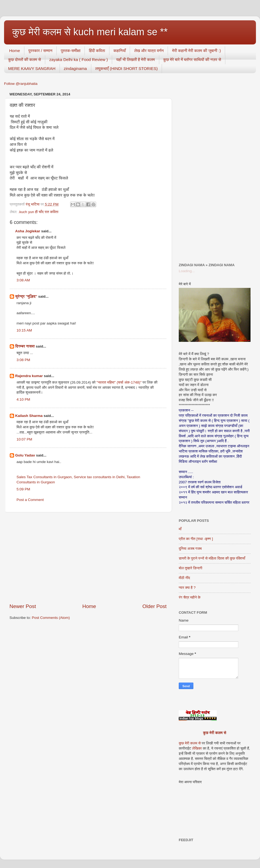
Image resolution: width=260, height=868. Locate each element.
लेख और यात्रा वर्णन (149, 51)
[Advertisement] (88, 558)
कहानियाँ (120, 51)
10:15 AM (24, 330)
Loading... (187, 271)
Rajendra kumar (29, 376)
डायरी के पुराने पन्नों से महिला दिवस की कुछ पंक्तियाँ (212, 558)
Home (15, 51)
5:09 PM (23, 489)
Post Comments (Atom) (51, 618)
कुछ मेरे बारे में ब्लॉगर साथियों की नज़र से (192, 60)
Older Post (155, 606)
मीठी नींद (184, 578)
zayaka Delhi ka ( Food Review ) (79, 60)
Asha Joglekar (28, 231)
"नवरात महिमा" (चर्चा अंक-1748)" (119, 382)
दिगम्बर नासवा (25, 346)
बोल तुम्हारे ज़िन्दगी (191, 568)
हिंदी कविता (97, 51)
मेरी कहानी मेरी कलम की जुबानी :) (196, 51)
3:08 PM (23, 360)
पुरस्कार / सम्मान (40, 51)
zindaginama (75, 68)
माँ (180, 529)
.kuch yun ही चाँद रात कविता (38, 212)
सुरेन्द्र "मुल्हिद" (26, 296)
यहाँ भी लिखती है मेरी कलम (136, 60)
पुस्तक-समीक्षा (71, 51)
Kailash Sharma (29, 416)
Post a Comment (30, 500)
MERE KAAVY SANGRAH (32, 68)
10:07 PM (24, 439)
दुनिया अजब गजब (190, 549)
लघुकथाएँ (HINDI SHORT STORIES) (127, 68)
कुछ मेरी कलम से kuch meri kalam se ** (90, 32)
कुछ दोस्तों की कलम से (25, 60)
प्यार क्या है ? (187, 588)
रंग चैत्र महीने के (190, 597)
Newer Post (23, 606)
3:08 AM (23, 280)
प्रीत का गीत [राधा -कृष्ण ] (196, 539)
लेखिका (196, 748)
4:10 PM (23, 399)
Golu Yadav (25, 455)
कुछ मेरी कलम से (215, 733)
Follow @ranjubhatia (21, 84)
